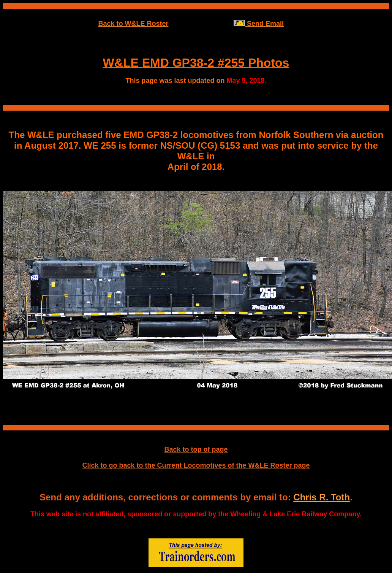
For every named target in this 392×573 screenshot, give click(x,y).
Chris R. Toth (322, 497)
